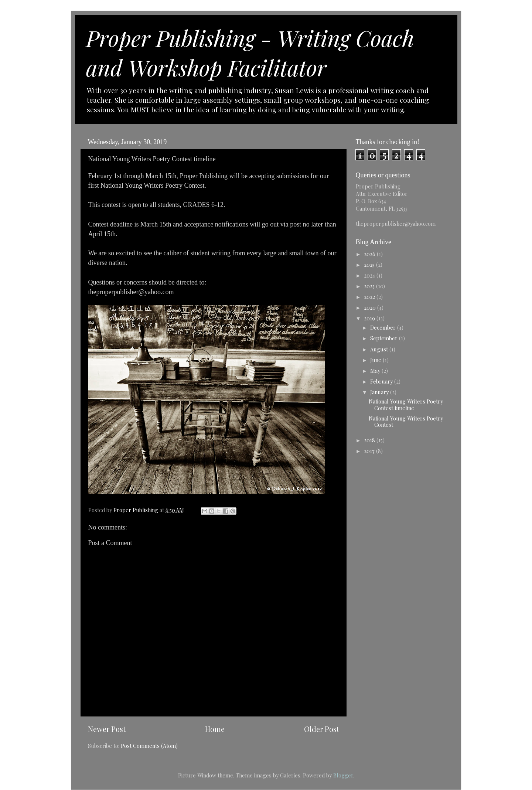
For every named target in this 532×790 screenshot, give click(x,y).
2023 (370, 286)
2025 (370, 265)
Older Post (322, 729)
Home (215, 729)
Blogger (343, 775)
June (376, 360)
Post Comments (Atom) (149, 746)
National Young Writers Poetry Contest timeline (406, 404)
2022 (370, 297)
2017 (370, 451)
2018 (370, 440)
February (382, 381)
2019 (370, 318)
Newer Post (107, 729)
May (376, 371)
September (385, 338)
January (380, 392)
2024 (370, 275)
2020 (371, 307)
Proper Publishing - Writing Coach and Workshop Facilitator (250, 52)
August (380, 349)
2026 (370, 254)
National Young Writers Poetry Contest (406, 421)
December (384, 327)
